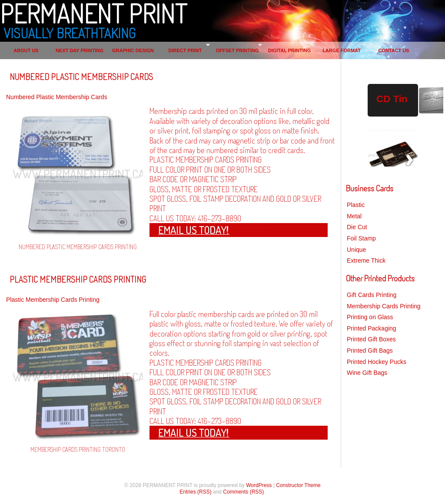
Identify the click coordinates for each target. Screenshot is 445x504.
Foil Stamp (361, 238)
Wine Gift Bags (367, 373)
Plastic (356, 205)
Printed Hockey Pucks (377, 362)
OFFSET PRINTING (237, 50)
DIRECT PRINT (185, 50)
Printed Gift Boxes (371, 339)
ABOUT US (26, 50)
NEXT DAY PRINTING (80, 50)
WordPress (259, 485)
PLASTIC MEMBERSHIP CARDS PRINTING (78, 279)
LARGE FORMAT (342, 50)
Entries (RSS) (195, 492)
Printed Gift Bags (370, 350)
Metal (354, 216)
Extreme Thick (366, 260)
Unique (356, 250)
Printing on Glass (370, 317)
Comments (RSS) (243, 492)
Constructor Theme (298, 485)
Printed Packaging (372, 328)
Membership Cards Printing (384, 306)
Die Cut (357, 227)
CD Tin (392, 99)
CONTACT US (394, 50)
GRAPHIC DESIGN (133, 50)
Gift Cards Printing (372, 295)
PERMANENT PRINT (93, 13)
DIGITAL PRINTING (290, 50)
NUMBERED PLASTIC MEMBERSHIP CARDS (81, 77)
